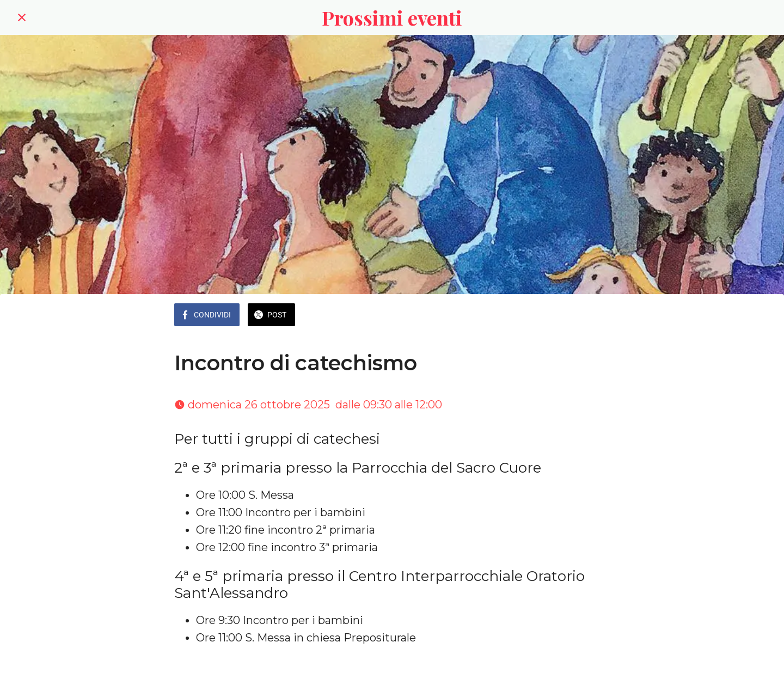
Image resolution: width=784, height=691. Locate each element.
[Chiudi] (22, 17)
